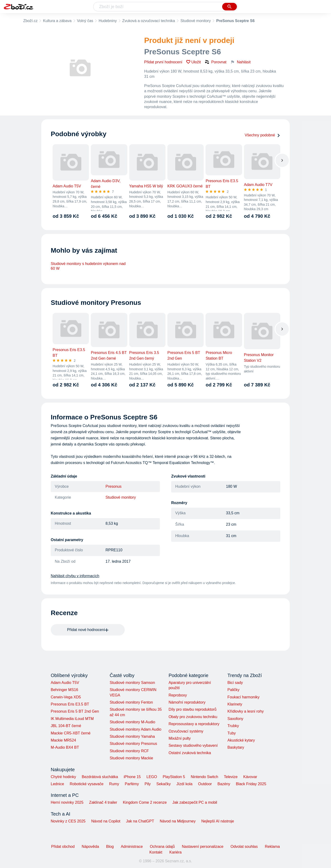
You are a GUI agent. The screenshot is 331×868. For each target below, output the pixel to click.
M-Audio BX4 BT (65, 747)
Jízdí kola (184, 784)
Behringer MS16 (64, 690)
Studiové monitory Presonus (133, 744)
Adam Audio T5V (65, 683)
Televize (231, 777)
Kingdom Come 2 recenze (145, 802)
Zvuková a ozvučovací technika (149, 21)
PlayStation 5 (174, 777)
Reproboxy (178, 695)
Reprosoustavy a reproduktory (194, 724)
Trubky (233, 726)
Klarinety (235, 704)
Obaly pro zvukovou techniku (193, 717)
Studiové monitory (196, 21)
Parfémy (132, 784)
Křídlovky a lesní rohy (246, 711)
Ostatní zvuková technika (190, 753)
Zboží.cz (30, 21)
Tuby (232, 733)
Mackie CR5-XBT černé (71, 733)
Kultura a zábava (57, 21)
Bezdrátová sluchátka (100, 777)
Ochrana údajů (162, 847)
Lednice (57, 784)
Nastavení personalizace (203, 847)
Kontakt (156, 852)
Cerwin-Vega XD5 (66, 697)
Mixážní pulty (180, 738)
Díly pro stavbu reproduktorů (193, 709)
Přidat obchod (63, 847)
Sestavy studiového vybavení (193, 745)
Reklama (272, 847)
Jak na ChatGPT (140, 821)
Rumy (114, 784)
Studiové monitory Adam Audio (135, 729)
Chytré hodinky (63, 777)
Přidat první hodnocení (163, 62)
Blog (110, 847)
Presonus (114, 486)
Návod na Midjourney (178, 821)
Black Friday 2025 (251, 784)
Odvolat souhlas (244, 847)
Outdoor (205, 784)
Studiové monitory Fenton (131, 702)
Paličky (233, 690)
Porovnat (216, 62)
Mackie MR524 (63, 740)
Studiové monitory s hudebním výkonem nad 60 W (88, 266)
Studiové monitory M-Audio (132, 722)
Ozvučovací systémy (186, 731)
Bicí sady (235, 683)
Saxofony (235, 719)
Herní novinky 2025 (67, 802)
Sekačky (163, 784)
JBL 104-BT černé (66, 726)
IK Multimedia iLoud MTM (72, 719)
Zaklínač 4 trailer (103, 802)
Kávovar (250, 777)
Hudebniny (108, 21)
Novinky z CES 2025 (68, 821)
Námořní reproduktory (187, 702)
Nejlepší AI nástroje (218, 821)
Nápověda (90, 847)
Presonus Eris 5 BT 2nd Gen (75, 711)
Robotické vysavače (87, 784)
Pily (148, 784)
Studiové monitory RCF (129, 751)
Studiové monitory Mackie (131, 758)
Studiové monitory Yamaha (132, 736)
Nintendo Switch (205, 777)
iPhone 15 (132, 777)
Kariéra (175, 852)
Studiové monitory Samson (132, 683)
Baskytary (236, 747)
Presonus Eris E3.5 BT (70, 704)
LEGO (152, 777)
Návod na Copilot (106, 821)
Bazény (224, 784)
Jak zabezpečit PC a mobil (195, 802)
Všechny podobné (262, 135)
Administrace (132, 847)
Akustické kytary (241, 740)
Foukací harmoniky (243, 697)
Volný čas (85, 21)
